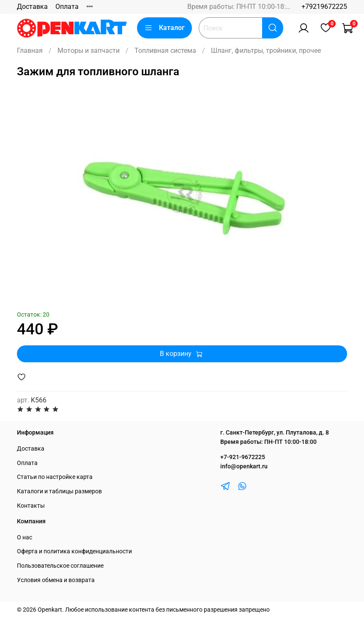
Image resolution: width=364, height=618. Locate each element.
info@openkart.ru (244, 466)
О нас (25, 537)
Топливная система (165, 51)
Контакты (31, 506)
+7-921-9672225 (243, 457)
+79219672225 (324, 7)
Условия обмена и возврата (56, 580)
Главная (30, 51)
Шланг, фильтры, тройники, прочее (266, 51)
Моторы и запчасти (89, 51)
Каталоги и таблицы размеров (59, 491)
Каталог (164, 28)
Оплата (67, 7)
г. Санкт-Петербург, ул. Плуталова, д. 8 (275, 433)
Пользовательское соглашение (60, 566)
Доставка (32, 7)
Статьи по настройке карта (55, 477)
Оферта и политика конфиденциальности (74, 551)
